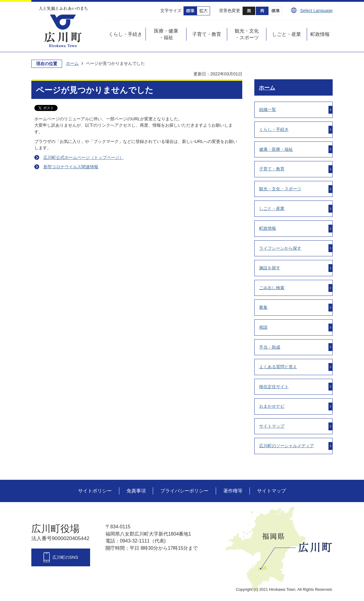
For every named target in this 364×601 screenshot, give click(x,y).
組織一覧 (268, 109)
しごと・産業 (272, 208)
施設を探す (270, 268)
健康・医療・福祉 (276, 149)
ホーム (72, 63)
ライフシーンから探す (280, 248)
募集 (263, 307)
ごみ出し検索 (272, 288)
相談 (263, 327)
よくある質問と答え (278, 367)
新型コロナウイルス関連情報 (71, 167)
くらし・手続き (274, 129)
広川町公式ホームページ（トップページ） (83, 157)
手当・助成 (270, 347)
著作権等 (233, 491)
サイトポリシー (95, 491)
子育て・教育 (272, 169)
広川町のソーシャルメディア (287, 446)
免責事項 (136, 491)
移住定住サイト (274, 387)
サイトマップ (272, 426)
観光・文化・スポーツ (280, 189)
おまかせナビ (272, 406)
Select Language (316, 11)
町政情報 (268, 228)
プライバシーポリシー (184, 491)
